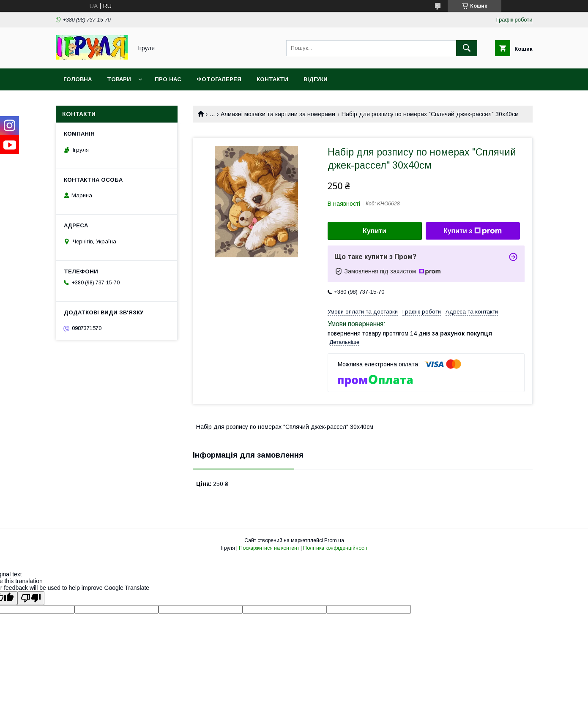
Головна (78, 79)
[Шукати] (467, 48)
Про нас (168, 79)
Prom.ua (334, 540)
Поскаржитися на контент (269, 548)
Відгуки (316, 79)
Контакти (272, 79)
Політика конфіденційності (335, 548)
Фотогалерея (219, 79)
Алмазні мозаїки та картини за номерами (278, 114)
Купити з (473, 231)
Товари (119, 79)
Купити (375, 231)
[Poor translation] (31, 598)
